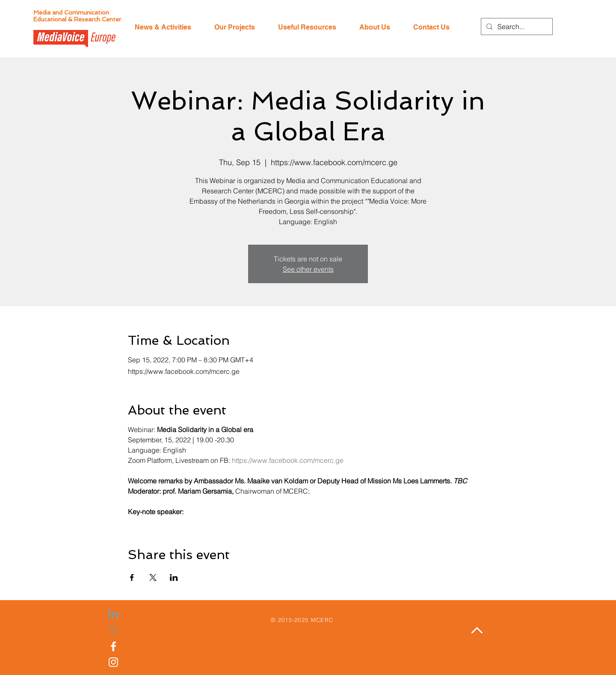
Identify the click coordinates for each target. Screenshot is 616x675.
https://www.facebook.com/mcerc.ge (288, 460)
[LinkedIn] (113, 615)
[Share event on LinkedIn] (174, 577)
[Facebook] (113, 646)
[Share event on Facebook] (132, 577)
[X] (113, 631)
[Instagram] (113, 662)
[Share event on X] (153, 577)
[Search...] (516, 27)
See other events (308, 269)
